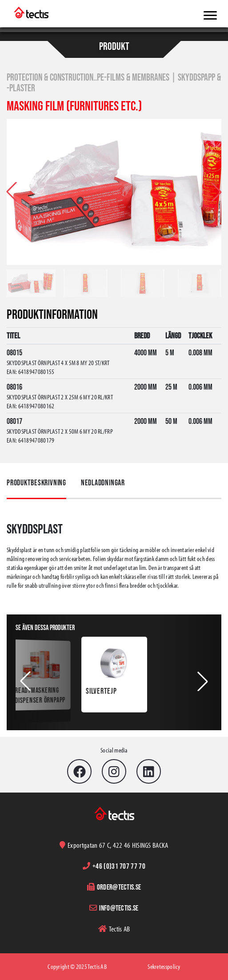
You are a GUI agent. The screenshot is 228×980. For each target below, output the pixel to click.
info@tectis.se (119, 908)
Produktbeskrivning (36, 483)
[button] (216, 192)
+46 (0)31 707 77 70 (119, 866)
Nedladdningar (103, 483)
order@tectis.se (119, 887)
